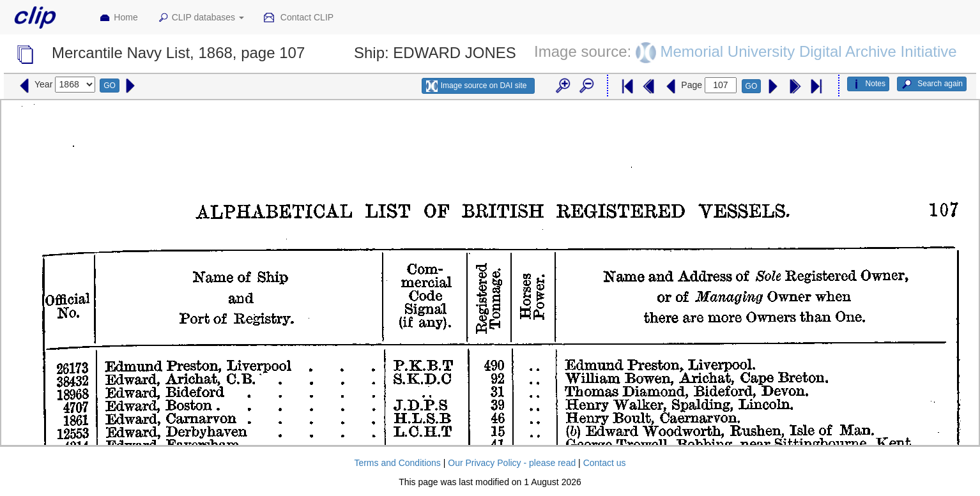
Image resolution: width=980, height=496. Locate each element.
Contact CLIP (298, 18)
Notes (868, 84)
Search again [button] (932, 84)
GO (110, 86)
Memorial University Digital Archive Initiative (809, 51)
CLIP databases (201, 18)
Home (118, 18)
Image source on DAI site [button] (476, 86)
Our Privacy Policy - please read (512, 463)
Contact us (605, 463)
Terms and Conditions (397, 463)
